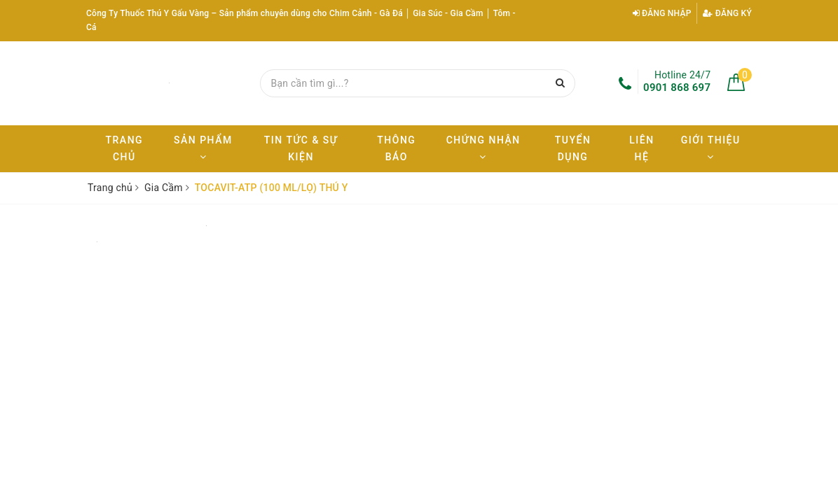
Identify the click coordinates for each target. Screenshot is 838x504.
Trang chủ (125, 148)
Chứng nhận (483, 148)
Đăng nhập (662, 13)
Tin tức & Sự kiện (301, 148)
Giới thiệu (711, 148)
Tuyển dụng (573, 148)
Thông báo (396, 148)
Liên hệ (641, 148)
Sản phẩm (203, 148)
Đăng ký (727, 13)
